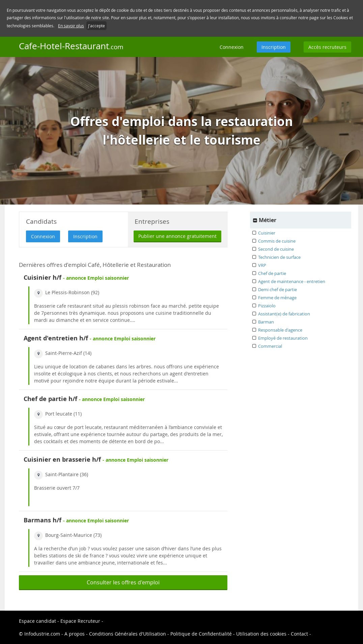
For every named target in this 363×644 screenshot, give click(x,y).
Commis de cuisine (277, 241)
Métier (268, 220)
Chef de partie (272, 273)
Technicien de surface (279, 257)
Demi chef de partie (277, 289)
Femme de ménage (277, 298)
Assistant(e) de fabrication (284, 314)
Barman (266, 322)
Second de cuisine (276, 249)
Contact (300, 634)
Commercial (270, 346)
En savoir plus (71, 26)
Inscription (274, 47)
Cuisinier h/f (43, 278)
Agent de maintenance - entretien (292, 281)
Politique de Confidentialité (201, 634)
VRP (262, 265)
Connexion (232, 47)
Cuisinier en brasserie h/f (62, 459)
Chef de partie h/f (50, 399)
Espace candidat (37, 621)
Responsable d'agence (280, 330)
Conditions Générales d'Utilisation (128, 634)
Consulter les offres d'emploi (123, 582)
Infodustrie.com (42, 634)
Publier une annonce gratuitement (177, 236)
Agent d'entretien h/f (56, 338)
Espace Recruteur (81, 621)
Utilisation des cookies (261, 634)
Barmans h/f (43, 520)
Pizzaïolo (267, 306)
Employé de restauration (283, 338)
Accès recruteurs (327, 47)
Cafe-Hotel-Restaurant (71, 46)
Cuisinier (267, 233)
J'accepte (96, 26)
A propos (75, 634)
